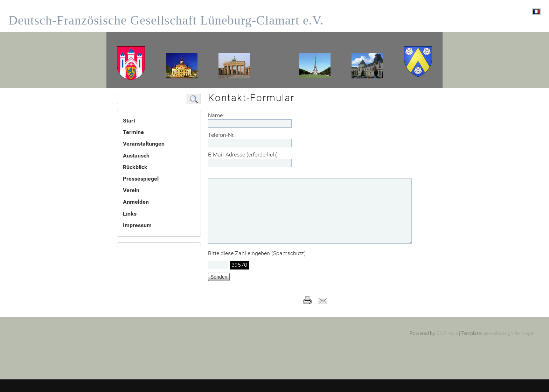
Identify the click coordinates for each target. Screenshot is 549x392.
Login (529, 346)
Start (129, 121)
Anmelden (136, 202)
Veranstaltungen (144, 144)
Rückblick (135, 167)
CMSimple (447, 346)
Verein (131, 190)
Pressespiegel (141, 179)
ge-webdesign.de (501, 346)
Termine (133, 132)
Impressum (137, 225)
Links (130, 214)
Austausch (136, 156)
